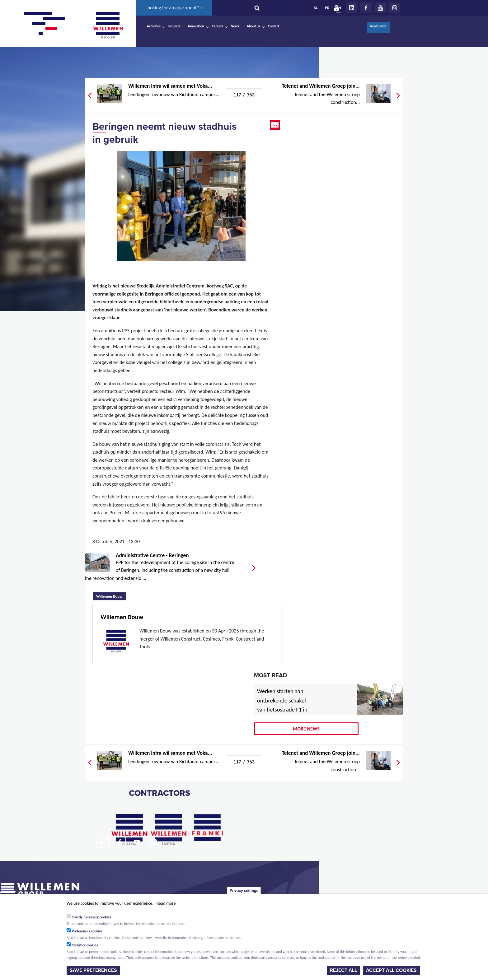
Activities (154, 26)
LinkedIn (352, 8)
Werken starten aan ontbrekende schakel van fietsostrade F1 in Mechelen (282, 705)
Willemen (108, 25)
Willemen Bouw (111, 595)
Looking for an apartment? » (174, 8)
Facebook (366, 8)
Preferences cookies (87, 931)
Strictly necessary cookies (92, 917)
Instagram (395, 8)
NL (316, 8)
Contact (274, 26)
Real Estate (378, 26)
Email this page (275, 125)
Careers (218, 26)
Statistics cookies (85, 945)
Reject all (343, 970)
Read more (166, 903)
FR (327, 8)
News (235, 26)
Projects (174, 26)
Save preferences (93, 970)
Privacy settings (244, 891)
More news (306, 729)
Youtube (380, 8)
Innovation (196, 26)
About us (253, 26)
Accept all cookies (391, 970)
